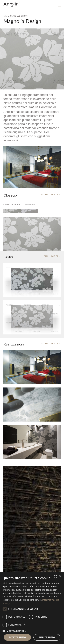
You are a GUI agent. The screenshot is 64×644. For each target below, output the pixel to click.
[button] (32, 631)
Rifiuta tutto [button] (47, 637)
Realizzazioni (14, 344)
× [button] (60, 576)
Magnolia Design (22, 21)
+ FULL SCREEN (51, 194)
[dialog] (32, 608)
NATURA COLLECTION (16, 16)
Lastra (8, 257)
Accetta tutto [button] (17, 637)
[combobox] (55, 577)
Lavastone (30, 204)
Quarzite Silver (12, 204)
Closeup (10, 195)
